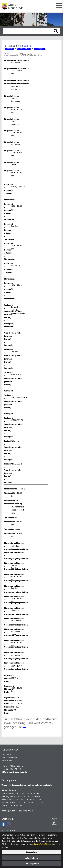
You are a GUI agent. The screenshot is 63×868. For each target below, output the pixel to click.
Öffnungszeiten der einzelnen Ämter (17, 811)
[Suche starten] (56, 31)
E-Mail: (5, 772)
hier (24, 727)
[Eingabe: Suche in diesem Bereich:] (29, 31)
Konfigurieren (31, 852)
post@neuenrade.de (18, 772)
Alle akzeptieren (32, 864)
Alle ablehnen (32, 858)
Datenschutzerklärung (42, 844)
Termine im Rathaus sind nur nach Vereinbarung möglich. (27, 785)
